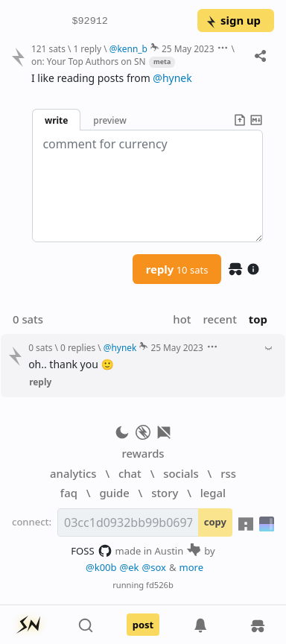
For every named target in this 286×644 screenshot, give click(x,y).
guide (114, 493)
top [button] (258, 319)
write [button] (56, 120)
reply (177, 269)
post (143, 625)
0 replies (78, 347)
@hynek (172, 78)
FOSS (91, 551)
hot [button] (182, 319)
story (165, 493)
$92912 (90, 21)
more (192, 567)
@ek (130, 567)
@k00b (101, 567)
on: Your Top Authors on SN (89, 61)
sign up (233, 20)
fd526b (160, 585)
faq (69, 493)
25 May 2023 (188, 48)
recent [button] (219, 319)
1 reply (87, 48)
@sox (154, 567)
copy (215, 522)
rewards (143, 453)
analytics (73, 473)
